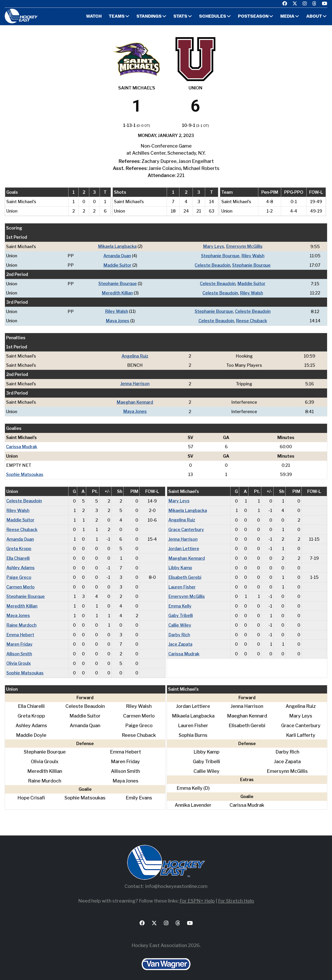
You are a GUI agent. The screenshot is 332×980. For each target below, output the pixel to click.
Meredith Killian (117, 292)
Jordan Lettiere (184, 546)
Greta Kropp (19, 546)
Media (287, 17)
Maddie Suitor (117, 265)
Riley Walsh (253, 256)
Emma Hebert (20, 631)
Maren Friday (19, 640)
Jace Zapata (180, 640)
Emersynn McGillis (244, 246)
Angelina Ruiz (135, 355)
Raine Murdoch (21, 621)
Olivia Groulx (19, 659)
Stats (180, 17)
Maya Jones (117, 320)
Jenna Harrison (135, 382)
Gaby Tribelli (180, 612)
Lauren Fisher (182, 584)
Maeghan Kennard (135, 401)
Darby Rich (179, 631)
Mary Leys (213, 246)
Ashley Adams (20, 565)
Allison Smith (19, 650)
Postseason (253, 17)
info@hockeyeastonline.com (176, 882)
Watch (93, 17)
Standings (149, 17)
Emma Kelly (180, 603)
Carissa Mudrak (22, 445)
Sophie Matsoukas (25, 473)
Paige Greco (19, 574)
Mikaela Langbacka (117, 246)
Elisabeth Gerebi (185, 574)
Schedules (212, 17)
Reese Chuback (251, 320)
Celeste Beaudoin (212, 265)
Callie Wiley (180, 621)
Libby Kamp (180, 565)
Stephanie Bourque (220, 256)
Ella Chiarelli (18, 555)
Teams (116, 17)
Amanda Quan (117, 256)
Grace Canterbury (186, 527)
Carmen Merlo (20, 584)
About (314, 17)
